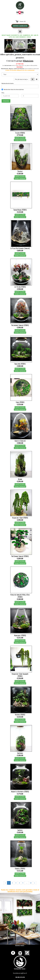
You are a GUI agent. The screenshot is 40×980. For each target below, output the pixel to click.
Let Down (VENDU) (20, 287)
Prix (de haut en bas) (21, 79)
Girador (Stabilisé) (20, 441)
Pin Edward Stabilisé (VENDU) (20, 556)
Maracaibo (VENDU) (20, 636)
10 (31, 883)
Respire (20, 479)
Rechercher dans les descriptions (13, 89)
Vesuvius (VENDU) (20, 715)
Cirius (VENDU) (20, 402)
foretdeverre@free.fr (20, 973)
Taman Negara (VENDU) (20, 210)
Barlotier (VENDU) (20, 364)
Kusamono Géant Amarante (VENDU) (20, 675)
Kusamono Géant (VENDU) (20, 518)
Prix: (3, 93)
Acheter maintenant (20, 140)
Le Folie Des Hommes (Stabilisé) (20, 248)
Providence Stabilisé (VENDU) (20, 325)
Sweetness (20, 753)
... (27, 883)
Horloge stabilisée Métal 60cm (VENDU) (20, 596)
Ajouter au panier (20, 138)
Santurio (20, 830)
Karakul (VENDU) (20, 869)
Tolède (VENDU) (20, 133)
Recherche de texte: (8, 83)
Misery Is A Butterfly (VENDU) (20, 792)
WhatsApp (28, 61)
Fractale (20, 171)
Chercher (6, 101)
